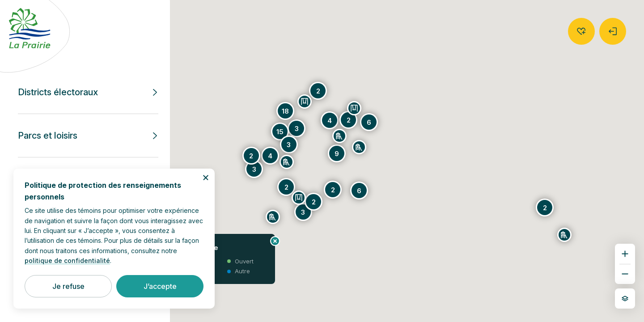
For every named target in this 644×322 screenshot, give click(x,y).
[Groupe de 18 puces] (285, 111)
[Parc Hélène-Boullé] (299, 198)
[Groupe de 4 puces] (330, 120)
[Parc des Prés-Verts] (359, 147)
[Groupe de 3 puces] (297, 128)
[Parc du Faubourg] (273, 217)
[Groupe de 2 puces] (286, 187)
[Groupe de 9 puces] (337, 153)
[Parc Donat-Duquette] (564, 235)
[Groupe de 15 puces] (280, 131)
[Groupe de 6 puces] (359, 191)
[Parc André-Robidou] (287, 162)
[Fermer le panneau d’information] (275, 241)
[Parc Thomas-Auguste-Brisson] (305, 102)
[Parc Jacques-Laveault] (339, 136)
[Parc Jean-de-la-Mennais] (354, 108)
